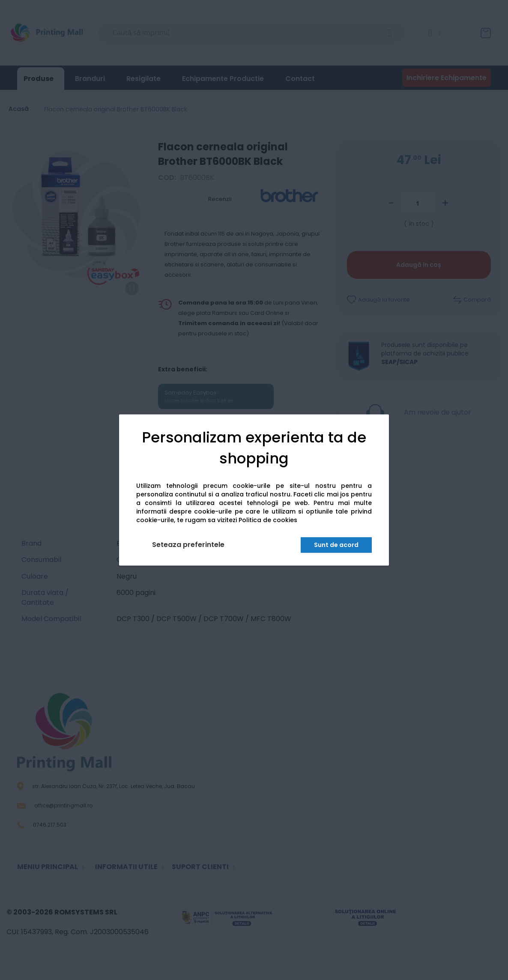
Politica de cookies (268, 520)
